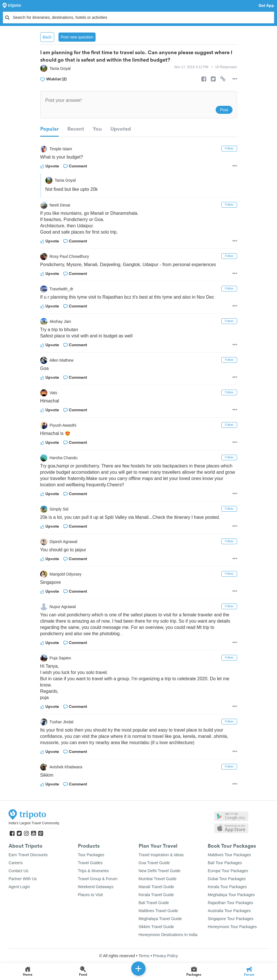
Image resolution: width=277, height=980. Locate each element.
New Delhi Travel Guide (160, 871)
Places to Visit (90, 895)
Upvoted (121, 129)
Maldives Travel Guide (158, 911)
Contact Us (18, 871)
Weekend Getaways (96, 887)
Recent (76, 129)
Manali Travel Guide (156, 887)
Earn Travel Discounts (28, 855)
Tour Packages (91, 855)
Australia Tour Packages (229, 911)
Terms (144, 956)
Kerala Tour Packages (227, 887)
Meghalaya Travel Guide (160, 919)
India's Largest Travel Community (34, 823)
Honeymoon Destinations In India (168, 935)
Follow (229, 148)
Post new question (77, 37)
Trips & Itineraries (93, 871)
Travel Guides (90, 863)
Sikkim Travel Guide (156, 927)
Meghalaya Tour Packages (231, 895)
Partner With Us (23, 879)
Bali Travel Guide (154, 903)
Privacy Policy (165, 956)
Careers (16, 863)
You (97, 129)
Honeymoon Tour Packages (232, 927)
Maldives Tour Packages (229, 855)
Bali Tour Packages (225, 863)
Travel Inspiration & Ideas (161, 855)
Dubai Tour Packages (227, 879)
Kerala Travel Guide (156, 895)
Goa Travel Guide (154, 863)
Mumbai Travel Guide (158, 879)
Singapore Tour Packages (231, 919)
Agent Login (19, 887)
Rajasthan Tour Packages (230, 903)
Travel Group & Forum (98, 879)
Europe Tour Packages (228, 871)
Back (47, 37)
